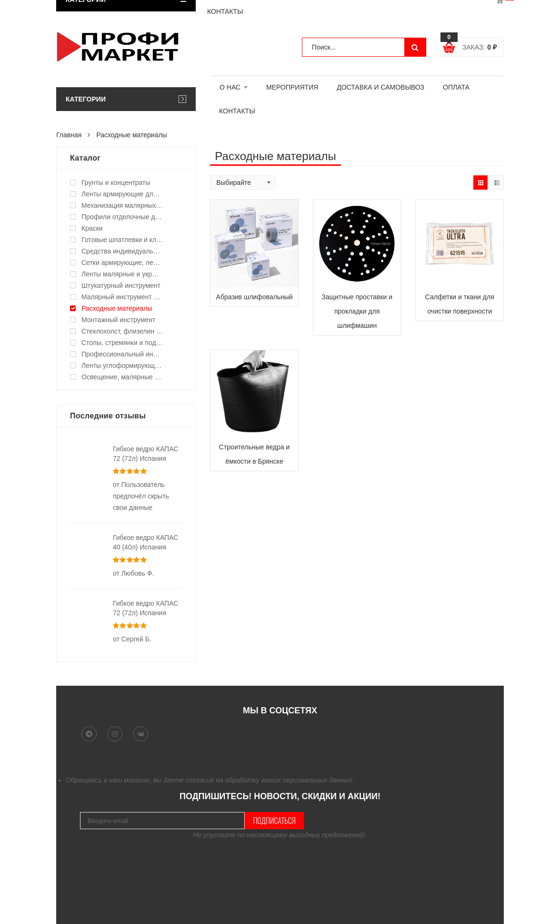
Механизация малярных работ (122, 205)
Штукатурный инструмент (121, 285)
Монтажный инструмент (118, 320)
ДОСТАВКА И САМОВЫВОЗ (380, 87)
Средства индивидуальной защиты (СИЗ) (122, 251)
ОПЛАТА (456, 87)
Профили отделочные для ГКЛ (122, 217)
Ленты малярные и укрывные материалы (122, 274)
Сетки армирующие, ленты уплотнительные (122, 263)
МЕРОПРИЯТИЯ (292, 87)
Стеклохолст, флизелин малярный (122, 331)
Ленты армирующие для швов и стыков (122, 194)
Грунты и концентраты (116, 183)
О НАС (230, 87)
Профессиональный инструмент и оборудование (122, 354)
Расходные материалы (117, 308)
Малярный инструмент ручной (122, 297)
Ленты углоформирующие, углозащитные (122, 366)
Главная (69, 135)
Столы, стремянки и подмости (122, 343)
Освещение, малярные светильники (122, 377)
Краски (92, 228)
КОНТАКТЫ (237, 111)
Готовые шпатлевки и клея (122, 240)
